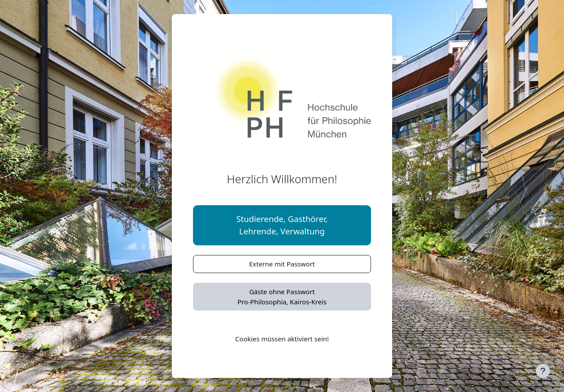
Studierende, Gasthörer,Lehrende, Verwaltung (282, 225)
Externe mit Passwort (282, 264)
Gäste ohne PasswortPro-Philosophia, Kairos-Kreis (282, 297)
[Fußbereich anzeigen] (543, 371)
